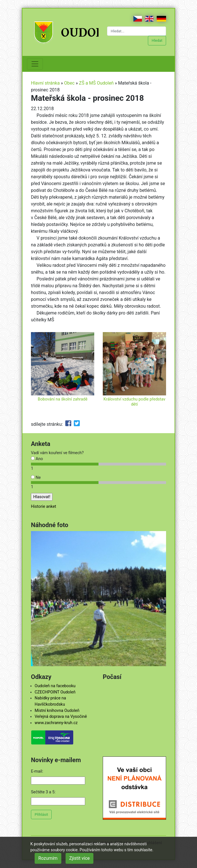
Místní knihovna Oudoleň (57, 711)
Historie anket (44, 507)
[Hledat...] (137, 31)
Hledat (157, 40)
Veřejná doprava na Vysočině (61, 717)
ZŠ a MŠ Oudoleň (96, 83)
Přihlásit (41, 814)
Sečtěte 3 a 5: (43, 792)
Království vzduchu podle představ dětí (135, 402)
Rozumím (48, 858)
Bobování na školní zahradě (63, 399)
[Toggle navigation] (35, 64)
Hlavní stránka (45, 83)
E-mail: (37, 771)
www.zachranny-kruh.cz (56, 723)
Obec (69, 83)
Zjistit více (79, 858)
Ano (37, 459)
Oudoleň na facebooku (55, 686)
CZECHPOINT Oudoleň (55, 692)
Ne (36, 478)
